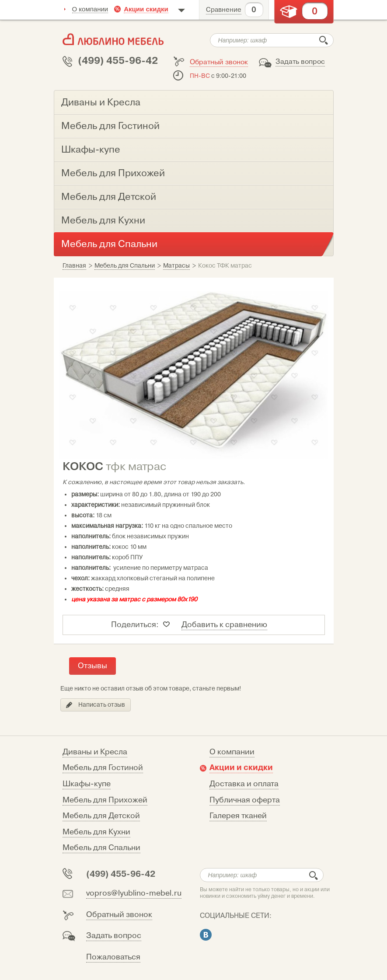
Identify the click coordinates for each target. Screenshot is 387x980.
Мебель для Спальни (101, 848)
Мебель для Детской (101, 816)
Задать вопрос (300, 62)
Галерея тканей (238, 816)
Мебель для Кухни (96, 832)
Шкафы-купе (87, 784)
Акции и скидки (241, 767)
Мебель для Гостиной (103, 768)
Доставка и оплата (244, 784)
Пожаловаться (113, 957)
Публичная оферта (245, 800)
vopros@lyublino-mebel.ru (134, 893)
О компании (90, 9)
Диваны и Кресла (95, 752)
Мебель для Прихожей (105, 800)
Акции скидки (146, 9)
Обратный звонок (219, 62)
